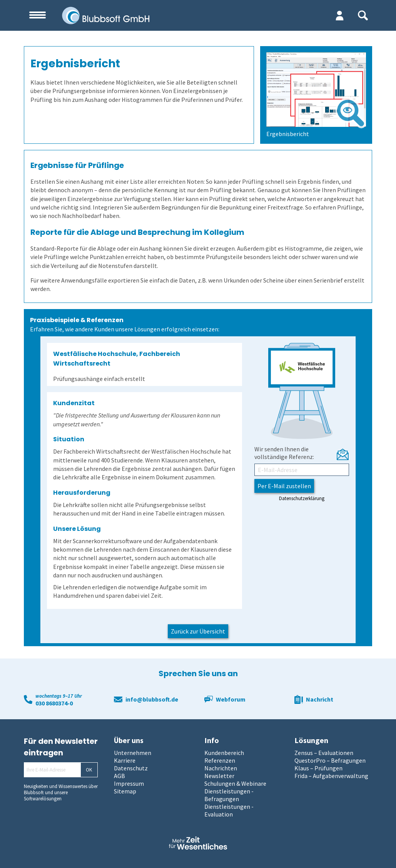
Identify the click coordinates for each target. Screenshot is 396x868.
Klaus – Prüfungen (318, 768)
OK (89, 770)
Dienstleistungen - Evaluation (229, 810)
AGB (119, 776)
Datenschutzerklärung (302, 498)
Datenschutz (131, 768)
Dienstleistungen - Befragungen (229, 795)
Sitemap (125, 791)
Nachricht (320, 699)
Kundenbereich (224, 753)
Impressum (129, 783)
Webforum (231, 699)
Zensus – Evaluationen (324, 753)
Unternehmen (133, 753)
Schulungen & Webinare (235, 783)
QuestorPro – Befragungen (330, 760)
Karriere (125, 760)
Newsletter (219, 776)
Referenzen (220, 760)
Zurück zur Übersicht (198, 631)
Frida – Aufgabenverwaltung (331, 776)
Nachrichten (221, 768)
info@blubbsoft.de (152, 699)
